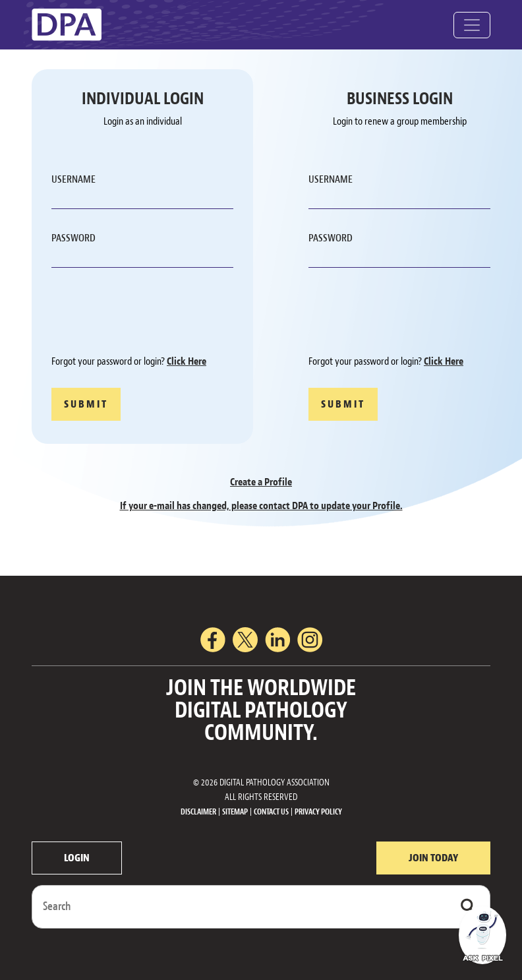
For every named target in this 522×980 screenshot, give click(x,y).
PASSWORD (73, 238)
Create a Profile (261, 482)
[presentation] (152, 313)
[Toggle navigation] (472, 25)
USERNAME (73, 179)
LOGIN (77, 858)
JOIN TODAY (433, 858)
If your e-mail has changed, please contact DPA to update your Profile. (261, 506)
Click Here (187, 361)
